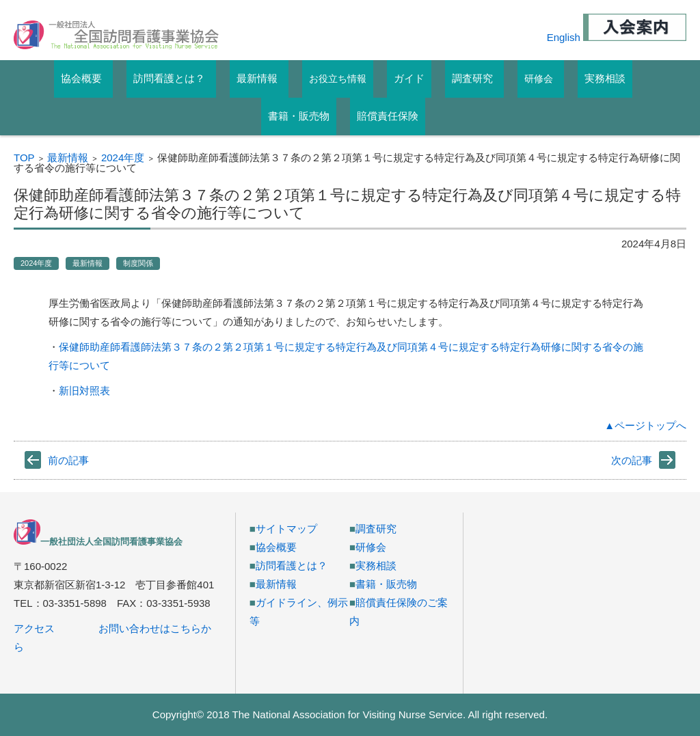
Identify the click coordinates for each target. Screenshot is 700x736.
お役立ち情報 (338, 79)
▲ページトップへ (645, 425)
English (564, 37)
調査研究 (376, 529)
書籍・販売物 (386, 584)
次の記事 (632, 460)
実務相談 (376, 565)
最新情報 (68, 158)
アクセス (34, 628)
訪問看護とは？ (292, 565)
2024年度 (123, 158)
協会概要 (276, 547)
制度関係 (138, 263)
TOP (24, 158)
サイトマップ (286, 529)
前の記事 (68, 460)
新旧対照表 (84, 391)
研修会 (539, 79)
